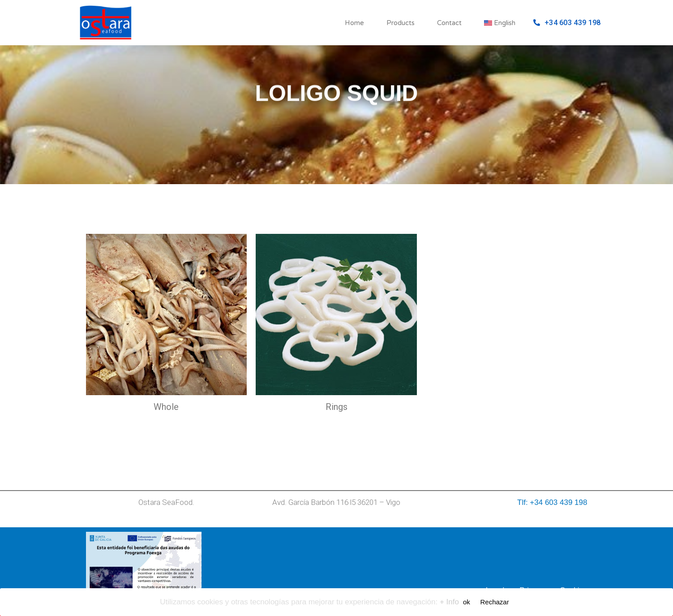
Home (354, 23)
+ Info (449, 602)
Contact (449, 23)
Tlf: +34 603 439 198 (552, 502)
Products (401, 23)
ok (467, 602)
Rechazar (495, 602)
